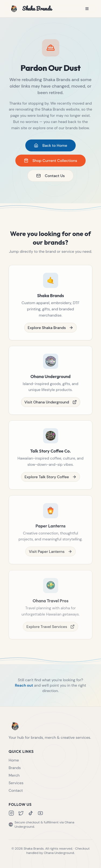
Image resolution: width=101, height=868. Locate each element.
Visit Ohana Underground (51, 404)
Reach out (24, 686)
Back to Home (51, 146)
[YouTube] (40, 813)
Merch (14, 775)
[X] (21, 813)
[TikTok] (31, 813)
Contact (16, 790)
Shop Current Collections (51, 161)
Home (14, 760)
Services (16, 783)
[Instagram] (11, 813)
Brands (15, 768)
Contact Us (51, 176)
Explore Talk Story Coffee (50, 479)
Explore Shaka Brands (51, 328)
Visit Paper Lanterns (50, 555)
